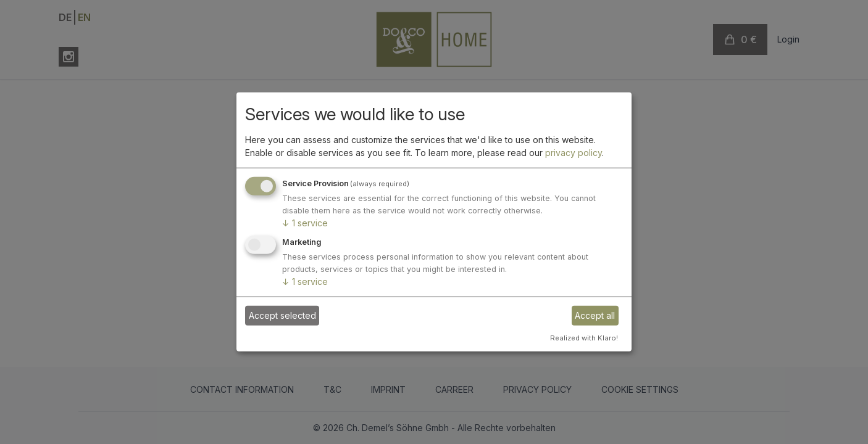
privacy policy (574, 153)
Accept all (595, 315)
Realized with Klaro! (584, 337)
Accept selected (282, 315)
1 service (305, 223)
